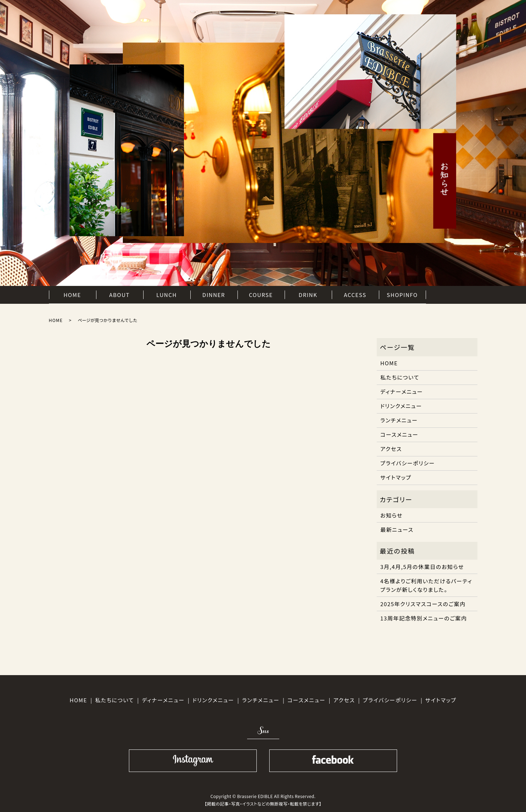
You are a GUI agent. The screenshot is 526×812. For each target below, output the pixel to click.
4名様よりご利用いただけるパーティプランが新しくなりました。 (426, 585)
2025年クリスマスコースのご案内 (423, 604)
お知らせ (392, 515)
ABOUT (119, 294)
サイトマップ (396, 477)
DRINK (308, 294)
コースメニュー (399, 434)
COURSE (261, 294)
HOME (72, 294)
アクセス (391, 449)
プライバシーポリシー (408, 463)
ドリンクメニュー (401, 406)
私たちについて (400, 377)
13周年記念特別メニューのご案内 (424, 618)
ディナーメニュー (402, 392)
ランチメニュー (399, 420)
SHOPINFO (402, 294)
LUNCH (167, 294)
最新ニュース (397, 529)
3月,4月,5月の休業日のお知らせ (422, 567)
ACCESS (355, 294)
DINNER (214, 294)
